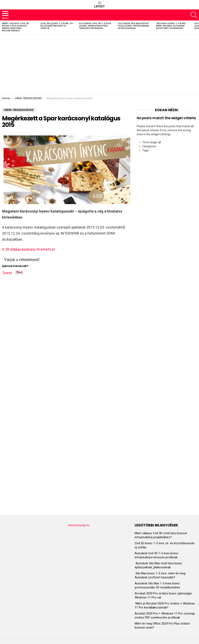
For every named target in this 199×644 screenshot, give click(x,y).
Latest (99, 5)
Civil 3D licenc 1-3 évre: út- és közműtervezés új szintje (57, 26)
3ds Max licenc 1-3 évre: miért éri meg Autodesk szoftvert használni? (171, 26)
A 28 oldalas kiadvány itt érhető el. (29, 249)
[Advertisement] (99, 64)
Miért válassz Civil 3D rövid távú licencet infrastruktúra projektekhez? (16, 27)
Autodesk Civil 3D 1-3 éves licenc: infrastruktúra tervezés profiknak (95, 26)
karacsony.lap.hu (79, 525)
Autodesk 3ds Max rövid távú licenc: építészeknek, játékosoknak (133, 26)
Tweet (7, 272)
